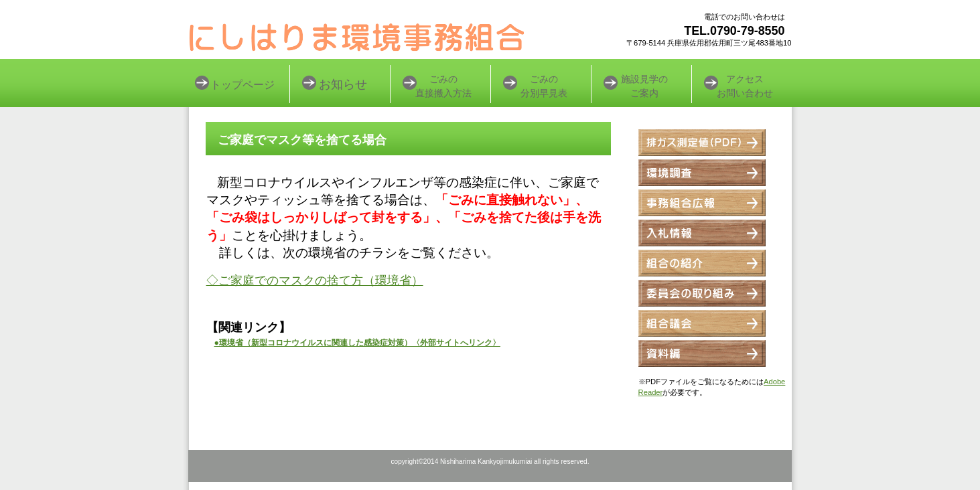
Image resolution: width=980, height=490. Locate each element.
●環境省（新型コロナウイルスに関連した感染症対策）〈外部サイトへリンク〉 (357, 343)
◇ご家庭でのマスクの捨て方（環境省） (315, 280)
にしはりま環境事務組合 (356, 37)
